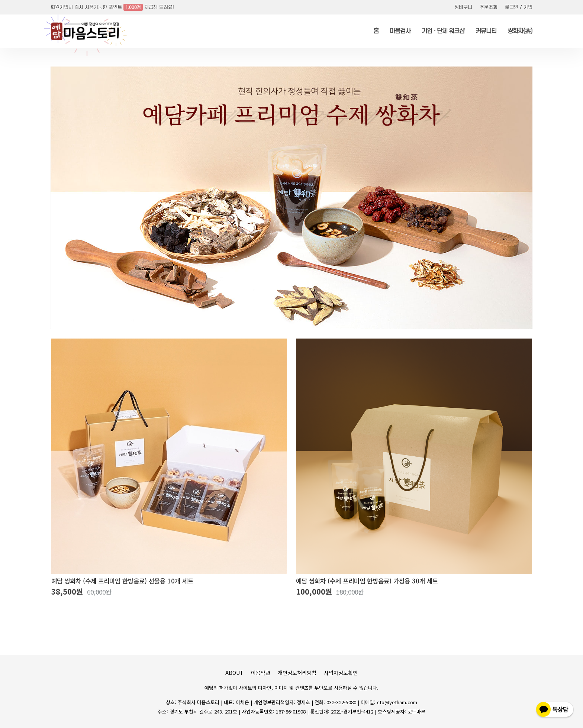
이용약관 (261, 673)
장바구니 (463, 7)
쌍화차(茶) (520, 31)
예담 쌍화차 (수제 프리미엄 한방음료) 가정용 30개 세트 (367, 581)
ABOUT (234, 673)
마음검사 (400, 31)
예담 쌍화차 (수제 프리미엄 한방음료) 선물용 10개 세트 (122, 581)
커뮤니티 (486, 31)
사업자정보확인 (341, 673)
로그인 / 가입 (519, 7)
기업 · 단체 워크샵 (443, 31)
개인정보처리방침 (297, 673)
